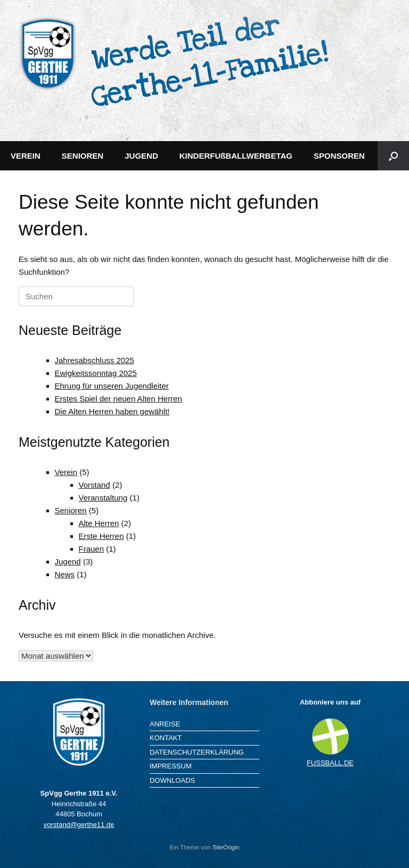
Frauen (92, 549)
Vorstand (95, 485)
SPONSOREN (339, 156)
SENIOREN (83, 156)
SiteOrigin (226, 847)
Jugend (68, 562)
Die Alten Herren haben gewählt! (112, 411)
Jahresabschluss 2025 (95, 360)
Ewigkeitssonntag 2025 (96, 373)
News (65, 574)
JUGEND (141, 156)
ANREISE (165, 724)
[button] (393, 156)
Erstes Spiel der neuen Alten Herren (118, 399)
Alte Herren (99, 523)
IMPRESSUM (171, 766)
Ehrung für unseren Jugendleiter (112, 386)
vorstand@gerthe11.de (79, 825)
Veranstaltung (103, 498)
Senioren (71, 510)
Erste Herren (101, 536)
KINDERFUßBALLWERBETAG (236, 156)
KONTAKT (166, 738)
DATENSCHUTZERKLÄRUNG (197, 752)
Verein (66, 472)
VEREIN (26, 156)
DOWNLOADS (172, 780)
